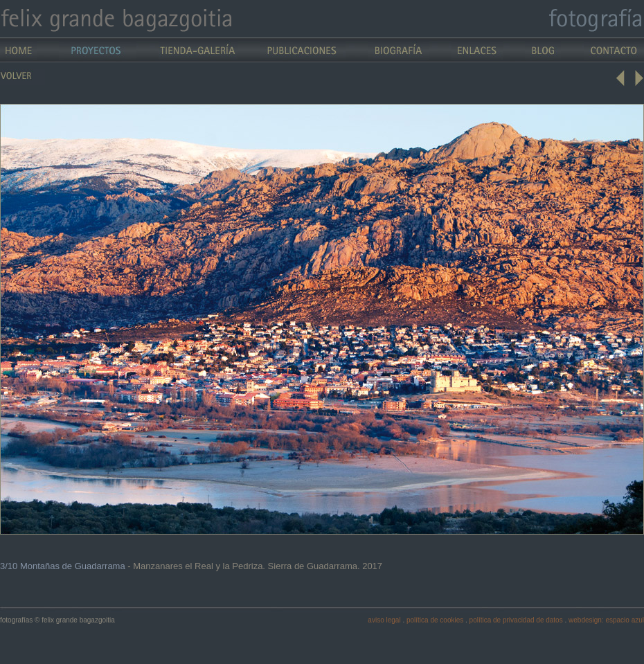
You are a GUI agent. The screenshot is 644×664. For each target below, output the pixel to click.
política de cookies (435, 620)
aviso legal (384, 620)
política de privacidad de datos (516, 620)
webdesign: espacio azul (606, 620)
